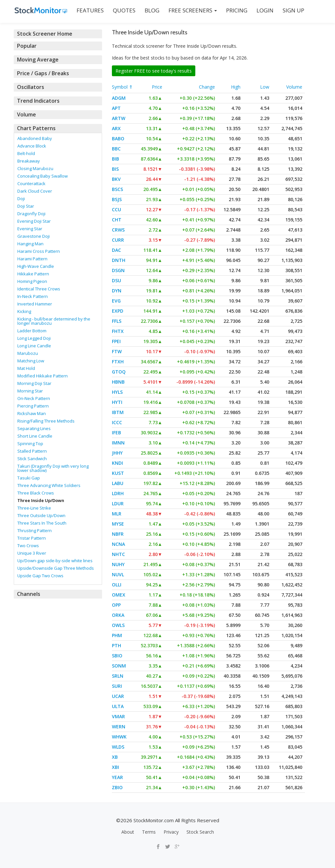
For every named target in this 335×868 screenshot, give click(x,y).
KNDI (117, 463)
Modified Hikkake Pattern (43, 376)
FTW (117, 351)
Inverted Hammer (35, 304)
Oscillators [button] (30, 87)
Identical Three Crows (39, 289)
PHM (117, 635)
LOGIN (264, 10)
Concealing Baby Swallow (43, 176)
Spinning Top (30, 443)
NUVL (118, 574)
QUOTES (123, 10)
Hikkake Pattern (33, 274)
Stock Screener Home (43, 34)
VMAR (118, 716)
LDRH (118, 493)
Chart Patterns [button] (35, 128)
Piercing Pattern (33, 406)
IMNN (118, 443)
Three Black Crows (36, 493)
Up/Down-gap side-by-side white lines (55, 561)
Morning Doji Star (34, 383)
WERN (119, 727)
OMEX (119, 595)
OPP (116, 605)
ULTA (118, 706)
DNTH (119, 260)
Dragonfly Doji (31, 214)
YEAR (117, 777)
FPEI (116, 341)
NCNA (118, 544)
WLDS (118, 747)
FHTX (118, 331)
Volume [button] (26, 114)
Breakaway (29, 161)
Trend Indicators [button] (37, 101)
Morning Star (30, 391)
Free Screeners (192, 10)
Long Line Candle (34, 346)
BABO (118, 139)
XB (115, 757)
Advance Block (32, 146)
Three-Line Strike (34, 508)
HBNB (118, 382)
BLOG (151, 10)
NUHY (118, 564)
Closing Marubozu (35, 168)
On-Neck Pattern (34, 398)
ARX (116, 128)
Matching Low (31, 361)
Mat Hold (26, 368)
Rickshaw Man (32, 413)
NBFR (118, 534)
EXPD (118, 311)
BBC (116, 149)
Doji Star (26, 206)
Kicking (24, 311)
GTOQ (119, 372)
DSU (116, 280)
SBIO (117, 656)
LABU (118, 483)
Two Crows (28, 546)
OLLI (117, 585)
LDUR (118, 503)
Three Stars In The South (42, 523)
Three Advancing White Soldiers (49, 485)
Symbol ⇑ (122, 87)
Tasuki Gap (29, 478)
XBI (115, 767)
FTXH (118, 362)
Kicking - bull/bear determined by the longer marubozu (54, 321)
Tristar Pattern (32, 538)
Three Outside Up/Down (41, 515)
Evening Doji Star (34, 221)
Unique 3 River (32, 553)
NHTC (118, 554)
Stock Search (200, 832)
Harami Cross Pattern (39, 251)
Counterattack (31, 183)
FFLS (117, 321)
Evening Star (30, 229)
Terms (149, 832)
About (128, 832)
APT (116, 108)
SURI (117, 686)
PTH (116, 645)
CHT (117, 220)
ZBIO (117, 787)
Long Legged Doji (34, 338)
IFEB (116, 433)
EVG (116, 301)
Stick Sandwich (32, 459)
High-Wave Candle (36, 266)
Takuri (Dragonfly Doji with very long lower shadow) (53, 468)
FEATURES (89, 10)
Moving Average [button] (37, 60)
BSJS (117, 199)
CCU (116, 209)
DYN (117, 291)
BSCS (117, 189)
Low (265, 87)
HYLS (117, 392)
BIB (115, 159)
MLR (117, 514)
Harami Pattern (32, 259)
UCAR (118, 696)
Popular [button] (27, 46)
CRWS (118, 230)
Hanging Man (30, 244)
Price (157, 87)
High (236, 87)
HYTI (117, 402)
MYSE (118, 524)
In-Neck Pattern (33, 296)
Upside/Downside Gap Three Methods (56, 568)
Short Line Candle (35, 436)
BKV (116, 179)
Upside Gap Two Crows (40, 576)
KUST (118, 473)
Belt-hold (26, 153)
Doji (21, 199)
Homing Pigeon (32, 281)
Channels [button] (28, 594)
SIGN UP (292, 10)
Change (207, 87)
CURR (118, 240)
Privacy (171, 832)
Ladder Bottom (32, 331)
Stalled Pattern (32, 451)
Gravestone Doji (34, 236)
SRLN (118, 676)
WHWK (119, 737)
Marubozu (28, 353)
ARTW (119, 118)
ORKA (118, 615)
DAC (116, 250)
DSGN (118, 270)
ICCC (117, 422)
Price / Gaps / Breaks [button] (43, 73)
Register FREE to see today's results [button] (154, 71)
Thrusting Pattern (35, 530)
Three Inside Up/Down (41, 500)
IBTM (118, 412)
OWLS (118, 625)
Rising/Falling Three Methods (46, 421)
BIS (115, 169)
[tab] (58, 34)
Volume (294, 87)
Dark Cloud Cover (35, 191)
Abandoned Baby (35, 138)
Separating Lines (34, 428)
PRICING (236, 10)
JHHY (117, 453)
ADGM (119, 98)
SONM (119, 666)
